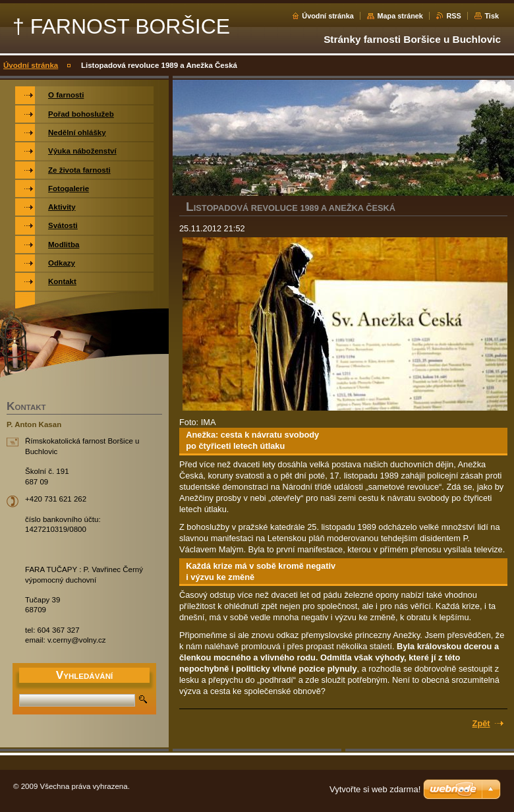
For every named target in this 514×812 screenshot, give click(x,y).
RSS (453, 16)
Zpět (481, 723)
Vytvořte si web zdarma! (375, 789)
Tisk (492, 16)
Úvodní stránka (328, 16)
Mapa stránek (400, 16)
